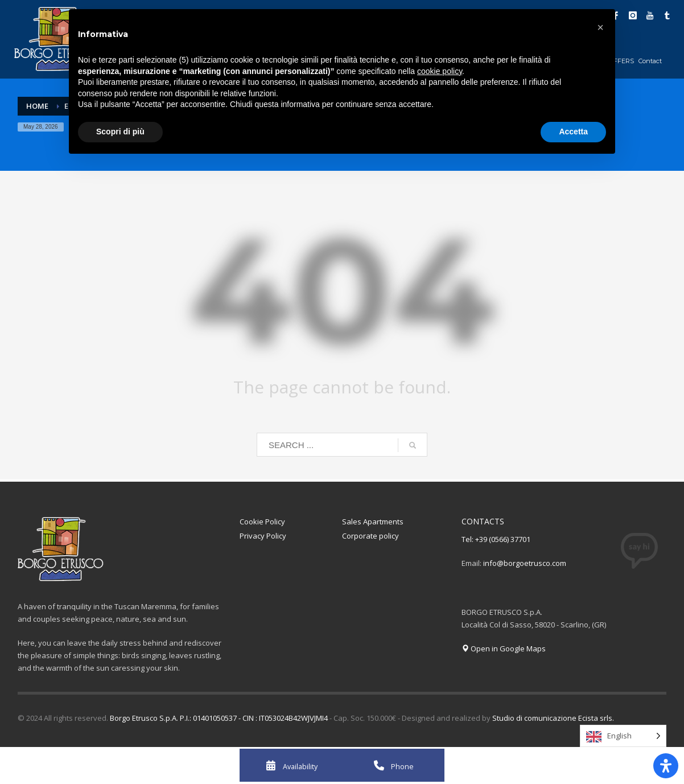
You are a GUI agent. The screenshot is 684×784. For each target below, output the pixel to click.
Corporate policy (370, 536)
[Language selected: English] (623, 736)
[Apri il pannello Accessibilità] (666, 766)
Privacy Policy (263, 536)
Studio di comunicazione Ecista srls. (553, 718)
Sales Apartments (373, 522)
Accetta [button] (573, 132)
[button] (600, 27)
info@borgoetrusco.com (525, 563)
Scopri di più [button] (120, 132)
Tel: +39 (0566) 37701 (496, 539)
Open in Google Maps (504, 648)
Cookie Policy (262, 522)
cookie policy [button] (440, 71)
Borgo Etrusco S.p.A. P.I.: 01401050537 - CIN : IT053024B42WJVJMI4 (219, 718)
